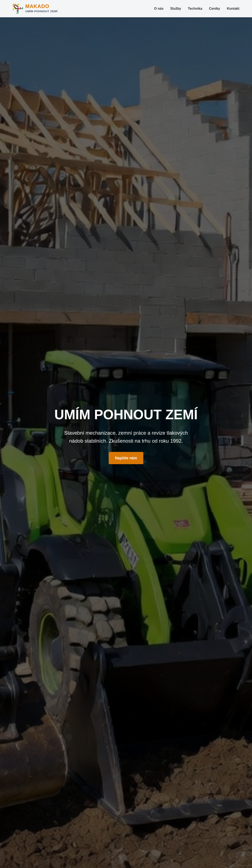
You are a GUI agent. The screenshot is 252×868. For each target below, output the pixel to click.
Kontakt (233, 9)
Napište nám (126, 458)
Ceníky (214, 9)
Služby (176, 9)
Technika (195, 9)
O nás (159, 9)
